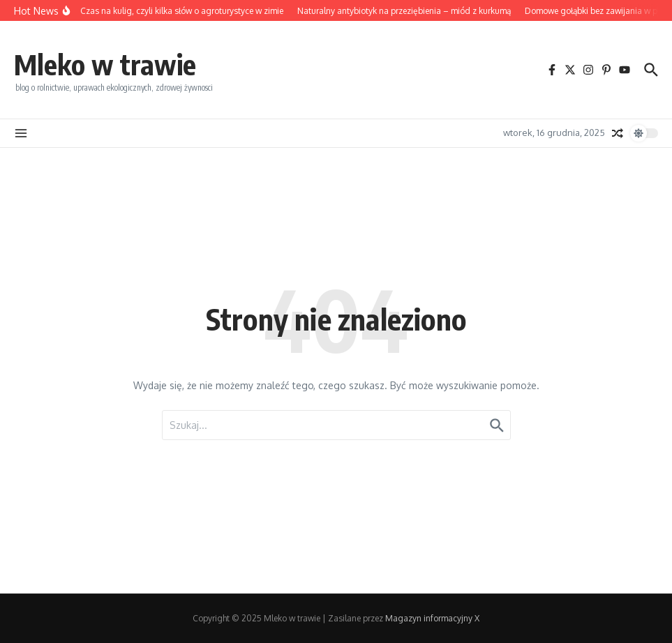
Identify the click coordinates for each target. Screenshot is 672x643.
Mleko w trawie (105, 64)
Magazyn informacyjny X (432, 618)
